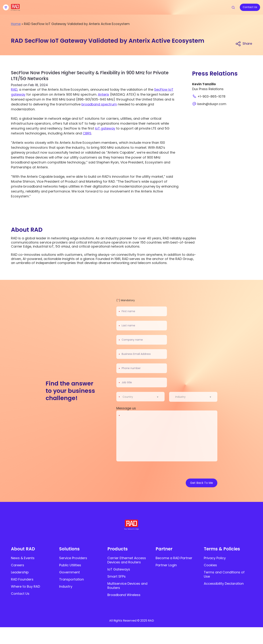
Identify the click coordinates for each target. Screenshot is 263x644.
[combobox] (143, 397)
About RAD (23, 549)
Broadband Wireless (124, 595)
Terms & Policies (222, 549)
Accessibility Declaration (224, 584)
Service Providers (73, 558)
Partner (164, 549)
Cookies (210, 565)
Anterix (103, 94)
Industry (66, 586)
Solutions (69, 549)
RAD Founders (22, 579)
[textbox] (129, 397)
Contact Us (20, 594)
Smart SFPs (117, 576)
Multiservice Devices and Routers (127, 586)
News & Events (23, 558)
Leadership (20, 572)
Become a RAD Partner (174, 558)
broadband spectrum (99, 104)
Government (69, 572)
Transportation (72, 579)
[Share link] (244, 44)
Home (16, 24)
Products (118, 549)
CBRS (87, 133)
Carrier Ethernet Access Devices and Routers (127, 560)
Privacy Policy (215, 558)
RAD (14, 89)
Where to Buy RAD (25, 586)
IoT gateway (105, 128)
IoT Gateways (119, 569)
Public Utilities (70, 565)
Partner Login (166, 565)
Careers (18, 565)
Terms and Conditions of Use (224, 574)
